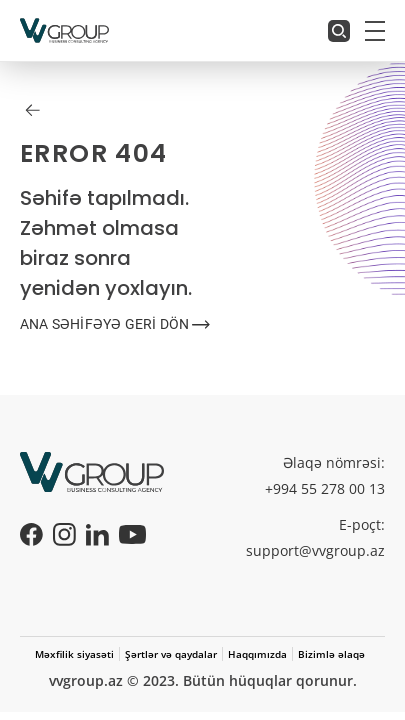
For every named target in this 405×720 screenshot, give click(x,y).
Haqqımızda (257, 654)
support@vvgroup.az (315, 550)
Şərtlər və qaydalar (171, 654)
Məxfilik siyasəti (74, 654)
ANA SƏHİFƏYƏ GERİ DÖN (115, 324)
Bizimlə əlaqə (331, 654)
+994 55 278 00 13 (325, 488)
